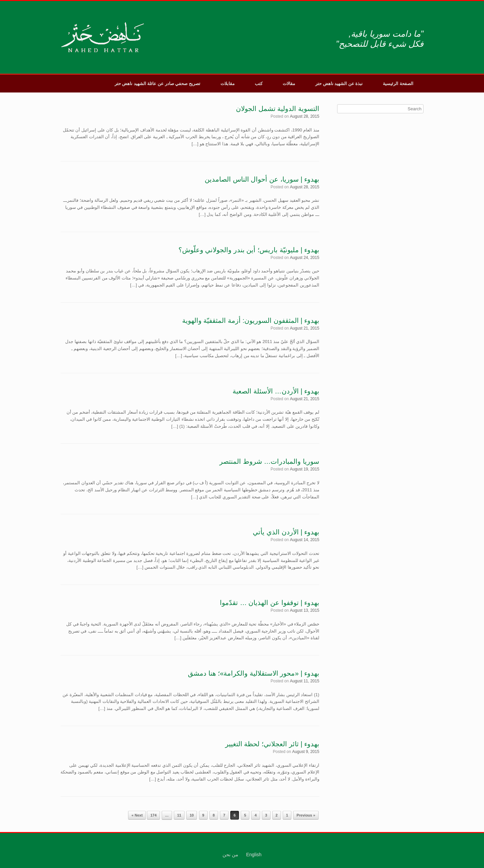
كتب (259, 84)
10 (192, 815)
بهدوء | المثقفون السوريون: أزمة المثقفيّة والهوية (251, 320)
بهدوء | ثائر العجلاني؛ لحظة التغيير (272, 744)
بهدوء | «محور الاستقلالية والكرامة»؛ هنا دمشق (254, 673)
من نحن (230, 855)
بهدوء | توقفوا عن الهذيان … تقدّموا (270, 603)
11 (179, 815)
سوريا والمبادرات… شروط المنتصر (269, 461)
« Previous (306, 815)
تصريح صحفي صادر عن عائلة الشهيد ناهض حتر (157, 84)
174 (153, 815)
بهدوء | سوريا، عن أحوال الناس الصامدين (262, 179)
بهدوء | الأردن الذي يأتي (286, 532)
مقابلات (228, 84)
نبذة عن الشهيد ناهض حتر (339, 84)
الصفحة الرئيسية (398, 84)
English (254, 855)
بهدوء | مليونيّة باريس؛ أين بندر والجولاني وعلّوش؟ (249, 250)
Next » (137, 815)
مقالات (289, 84)
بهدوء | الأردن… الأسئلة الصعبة (276, 391)
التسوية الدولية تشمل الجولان (278, 109)
